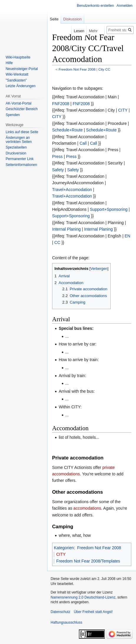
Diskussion (73, 19)
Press (57, 156)
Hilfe (9, 63)
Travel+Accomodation (72, 190)
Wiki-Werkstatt (17, 74)
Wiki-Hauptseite (18, 57)
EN (127, 236)
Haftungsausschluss (66, 622)
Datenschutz (60, 612)
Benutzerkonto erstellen (95, 6)
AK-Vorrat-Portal (18, 103)
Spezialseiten (16, 147)
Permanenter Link (20, 159)
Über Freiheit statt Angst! (93, 612)
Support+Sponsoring (109, 209)
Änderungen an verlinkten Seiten (19, 140)
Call (83, 143)
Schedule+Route (67, 130)
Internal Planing (66, 229)
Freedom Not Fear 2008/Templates (88, 561)
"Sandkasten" (16, 80)
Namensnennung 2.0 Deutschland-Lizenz (83, 597)
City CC (104, 69)
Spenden (13, 115)
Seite (54, 19)
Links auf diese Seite (22, 132)
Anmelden (125, 6)
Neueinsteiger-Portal (22, 69)
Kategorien (64, 548)
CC (57, 242)
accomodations (87, 508)
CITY (123, 110)
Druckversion (16, 153)
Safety (58, 170)
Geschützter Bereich (22, 109)
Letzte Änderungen (20, 86)
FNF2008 (61, 104)
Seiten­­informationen (21, 165)
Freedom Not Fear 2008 (77, 69)
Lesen (76, 31)
